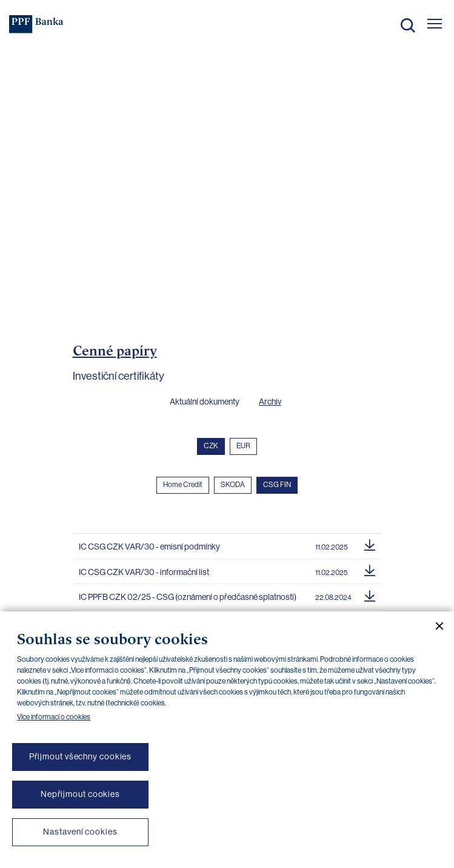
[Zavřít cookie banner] (435, 626)
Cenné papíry (115, 351)
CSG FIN (277, 485)
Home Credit (183, 485)
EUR (243, 446)
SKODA (233, 485)
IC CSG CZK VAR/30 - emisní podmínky (149, 547)
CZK (211, 446)
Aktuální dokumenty (205, 402)
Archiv (270, 402)
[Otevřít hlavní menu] (435, 24)
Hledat (408, 25)
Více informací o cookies (54, 717)
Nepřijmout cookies (80, 794)
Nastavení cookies (80, 832)
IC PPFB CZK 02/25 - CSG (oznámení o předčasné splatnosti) (188, 597)
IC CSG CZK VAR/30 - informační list (144, 572)
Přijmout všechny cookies (81, 756)
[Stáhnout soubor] (370, 543)
